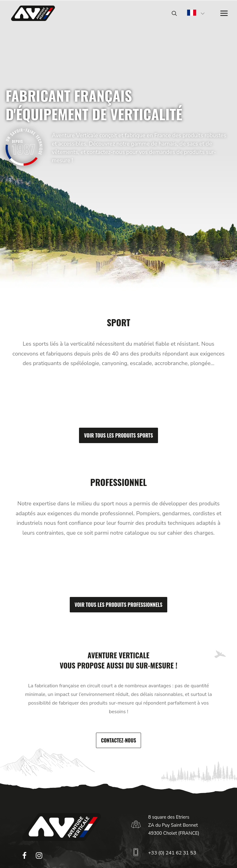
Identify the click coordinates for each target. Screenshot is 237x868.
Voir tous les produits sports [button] (118, 435)
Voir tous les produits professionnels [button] (119, 605)
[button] (24, 857)
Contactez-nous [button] (118, 740)
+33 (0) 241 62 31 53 (172, 853)
